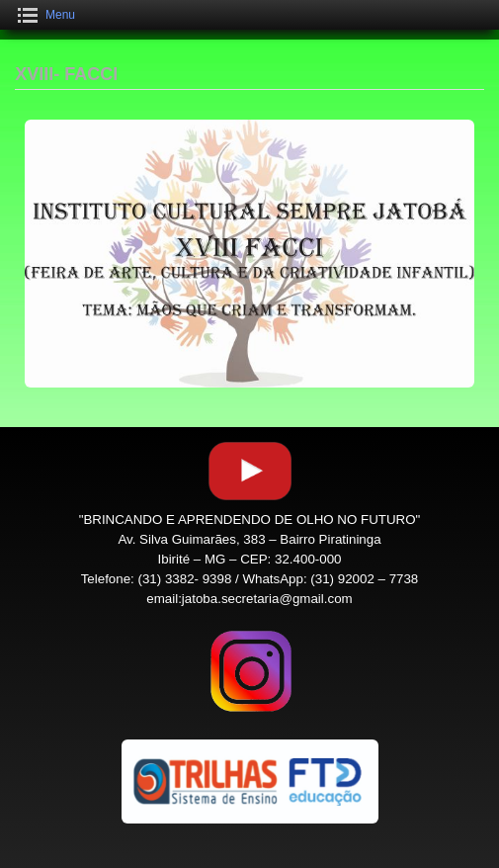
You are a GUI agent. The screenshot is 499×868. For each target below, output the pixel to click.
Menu (60, 15)
